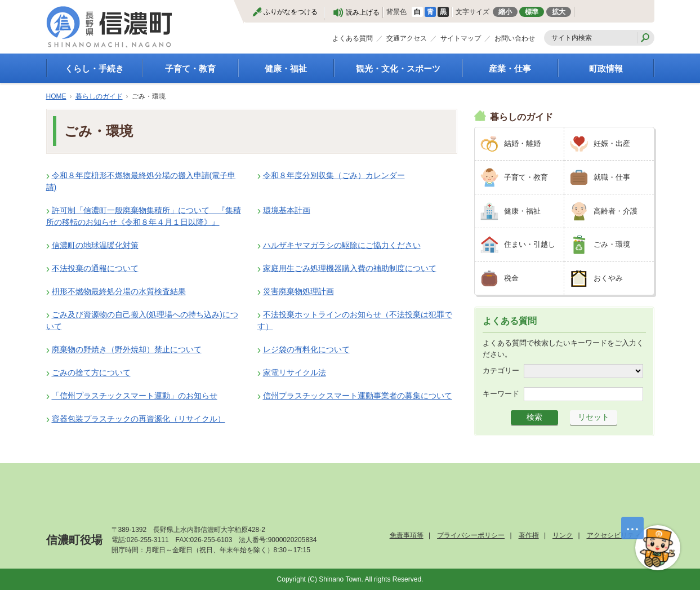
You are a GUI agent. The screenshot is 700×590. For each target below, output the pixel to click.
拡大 (559, 12)
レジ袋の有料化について (306, 349)
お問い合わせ (515, 38)
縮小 (505, 12)
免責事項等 (407, 535)
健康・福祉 (286, 68)
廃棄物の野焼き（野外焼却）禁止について (127, 349)
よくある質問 (353, 38)
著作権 (529, 535)
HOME (56, 96)
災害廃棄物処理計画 (298, 291)
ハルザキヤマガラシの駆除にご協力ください (342, 245)
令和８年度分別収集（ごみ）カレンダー (334, 175)
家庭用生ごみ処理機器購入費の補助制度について (350, 268)
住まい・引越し (530, 244)
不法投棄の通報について (95, 268)
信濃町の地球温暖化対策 (95, 245)
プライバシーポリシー (471, 535)
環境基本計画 (287, 210)
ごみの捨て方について (91, 372)
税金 (511, 278)
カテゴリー (501, 371)
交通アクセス (407, 38)
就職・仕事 (612, 177)
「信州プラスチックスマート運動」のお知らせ (135, 396)
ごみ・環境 (612, 244)
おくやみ (608, 278)
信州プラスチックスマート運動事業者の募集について (358, 396)
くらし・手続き (94, 68)
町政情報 (606, 68)
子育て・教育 (190, 68)
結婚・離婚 (522, 143)
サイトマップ (461, 38)
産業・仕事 (510, 68)
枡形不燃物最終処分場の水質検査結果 (119, 291)
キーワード (501, 394)
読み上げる (363, 12)
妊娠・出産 (612, 143)
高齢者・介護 (616, 211)
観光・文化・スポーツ (398, 68)
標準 (532, 12)
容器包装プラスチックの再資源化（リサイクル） (139, 419)
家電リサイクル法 (295, 372)
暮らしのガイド (99, 96)
